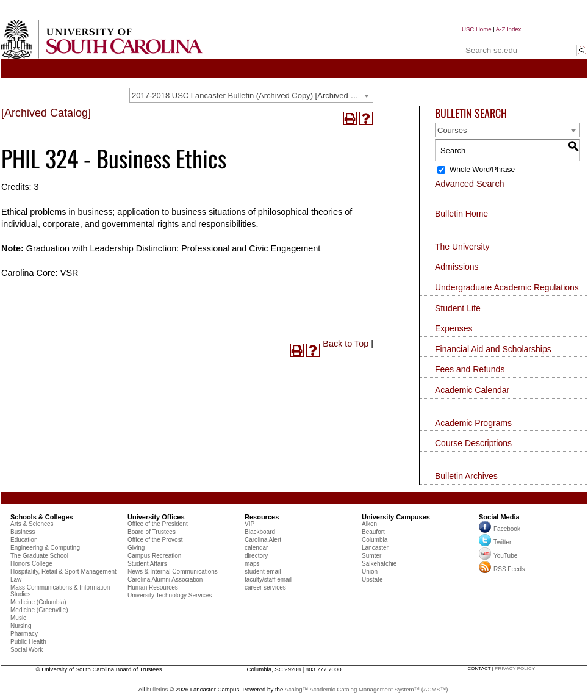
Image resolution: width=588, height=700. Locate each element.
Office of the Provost (155, 540)
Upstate (372, 579)
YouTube (498, 556)
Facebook (507, 529)
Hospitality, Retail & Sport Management (63, 572)
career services (265, 587)
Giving (136, 548)
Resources (262, 517)
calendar (256, 548)
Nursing (21, 626)
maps (252, 564)
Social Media (499, 517)
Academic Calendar (472, 390)
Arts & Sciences (32, 524)
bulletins (157, 689)
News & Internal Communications (173, 572)
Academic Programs (473, 423)
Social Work (27, 650)
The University (462, 247)
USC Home (477, 29)
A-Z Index (509, 29)
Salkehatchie (379, 564)
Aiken (369, 524)
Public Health (28, 642)
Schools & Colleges (42, 517)
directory (256, 556)
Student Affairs (147, 564)
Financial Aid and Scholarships (493, 349)
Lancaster (375, 548)
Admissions (457, 267)
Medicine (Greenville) (39, 610)
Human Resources (153, 587)
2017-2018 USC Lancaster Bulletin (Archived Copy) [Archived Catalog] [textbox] (252, 96)
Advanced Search (470, 184)
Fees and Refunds (470, 369)
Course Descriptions (473, 443)
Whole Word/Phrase (482, 170)
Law (16, 579)
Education (24, 540)
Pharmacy (24, 634)
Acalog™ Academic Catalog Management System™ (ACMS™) (366, 689)
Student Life (458, 308)
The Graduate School (39, 556)
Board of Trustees (152, 532)
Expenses (454, 328)
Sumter (371, 556)
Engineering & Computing (45, 548)
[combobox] (251, 95)
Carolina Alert (263, 540)
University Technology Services (170, 595)
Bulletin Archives (466, 476)
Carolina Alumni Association (165, 579)
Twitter (495, 542)
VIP (249, 524)
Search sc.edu (493, 39)
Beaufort (373, 532)
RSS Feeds (502, 569)
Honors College (31, 564)
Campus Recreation (154, 556)
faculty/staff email (268, 579)
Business (23, 532)
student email (263, 572)
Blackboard (260, 532)
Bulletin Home (461, 214)
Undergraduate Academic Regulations (507, 287)
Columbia (375, 540)
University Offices (156, 517)
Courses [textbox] (452, 130)
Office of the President (158, 524)
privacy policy (515, 669)
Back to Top (346, 344)
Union (370, 572)
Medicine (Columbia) (38, 602)
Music (18, 618)
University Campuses (396, 517)
